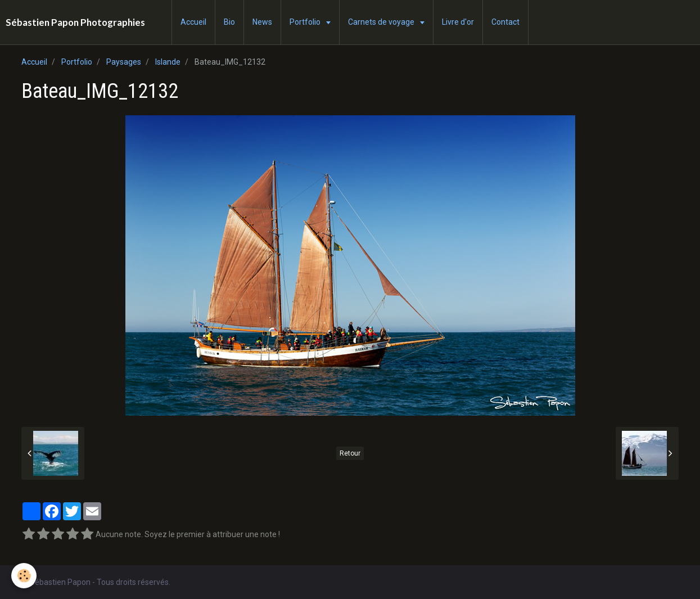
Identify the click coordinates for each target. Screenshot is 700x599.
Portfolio (306, 22)
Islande (168, 62)
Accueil (193, 22)
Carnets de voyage (382, 22)
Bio (229, 22)
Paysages (124, 62)
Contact (505, 22)
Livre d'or (458, 22)
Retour (350, 453)
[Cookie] (24, 576)
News (262, 22)
